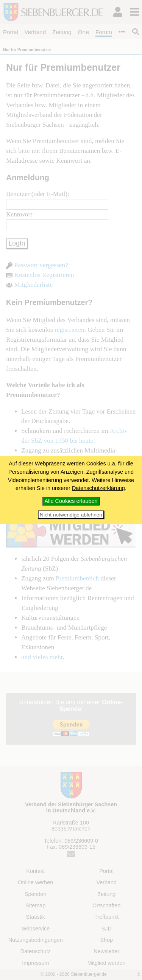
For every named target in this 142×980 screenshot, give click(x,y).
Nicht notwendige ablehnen (71, 515)
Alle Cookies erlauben (71, 501)
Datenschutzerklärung (98, 488)
